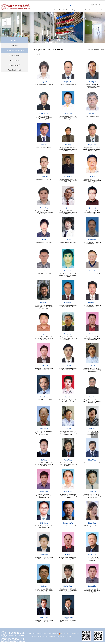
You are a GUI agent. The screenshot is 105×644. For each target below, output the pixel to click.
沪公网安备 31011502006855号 (69, 633)
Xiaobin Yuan (92, 555)
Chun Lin (92, 365)
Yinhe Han (68, 239)
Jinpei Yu (68, 555)
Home (56, 10)
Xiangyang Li (68, 334)
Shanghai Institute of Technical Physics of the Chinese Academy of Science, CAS (68, 149)
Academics (80, 10)
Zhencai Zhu (44, 618)
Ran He (44, 271)
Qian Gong (92, 208)
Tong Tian (92, 428)
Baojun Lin (68, 365)
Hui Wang (44, 460)
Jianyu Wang (68, 460)
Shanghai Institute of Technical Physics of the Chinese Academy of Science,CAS (68, 118)
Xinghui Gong (68, 208)
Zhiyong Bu (92, 82)
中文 (92, 5)
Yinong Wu (92, 491)
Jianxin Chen (68, 113)
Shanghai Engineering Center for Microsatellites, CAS (92, 243)
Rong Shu (92, 397)
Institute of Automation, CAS (44, 274)
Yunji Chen (44, 145)
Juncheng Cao (44, 113)
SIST (98, 642)
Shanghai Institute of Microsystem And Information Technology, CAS (92, 86)
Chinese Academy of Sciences (68, 85)
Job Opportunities (99, 10)
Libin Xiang (44, 523)
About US (62, 10)
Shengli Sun (44, 428)
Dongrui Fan (44, 176)
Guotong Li (68, 302)
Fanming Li (44, 302)
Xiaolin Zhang (68, 586)
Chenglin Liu (44, 397)
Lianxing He (92, 239)
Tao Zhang (44, 586)
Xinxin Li (92, 334)
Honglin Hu (68, 271)
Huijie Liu (68, 397)
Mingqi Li (44, 334)
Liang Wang (92, 460)
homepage (97, 49)
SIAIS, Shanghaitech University (44, 85)
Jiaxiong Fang (68, 176)
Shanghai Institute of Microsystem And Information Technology (92, 212)
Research (68, 10)
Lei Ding (68, 145)
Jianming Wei (68, 491)
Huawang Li (92, 302)
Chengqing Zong (68, 618)
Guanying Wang (44, 491)
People (74, 10)
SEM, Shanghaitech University (92, 526)
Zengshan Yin (44, 555)
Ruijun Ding (92, 145)
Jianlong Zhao (92, 586)
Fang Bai (44, 82)
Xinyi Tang (68, 428)
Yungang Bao (68, 82)
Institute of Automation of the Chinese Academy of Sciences (68, 621)
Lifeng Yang (92, 523)
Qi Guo (44, 239)
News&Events (89, 10)
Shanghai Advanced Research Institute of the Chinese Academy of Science (68, 275)
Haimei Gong (44, 208)
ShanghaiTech (100, 5)
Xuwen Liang (44, 365)
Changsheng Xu (68, 523)
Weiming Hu (92, 271)
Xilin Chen (92, 113)
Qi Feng (92, 176)
